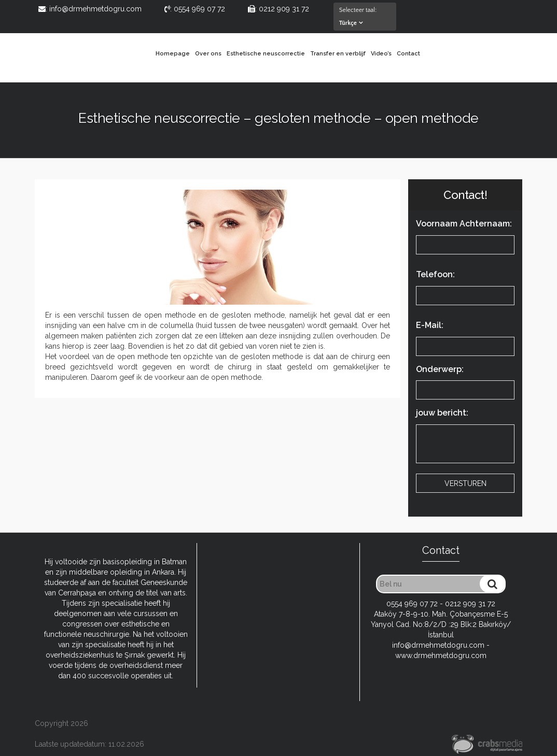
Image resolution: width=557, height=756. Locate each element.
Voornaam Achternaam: (465, 238)
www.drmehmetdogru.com (441, 655)
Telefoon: (465, 289)
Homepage (173, 54)
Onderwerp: (465, 383)
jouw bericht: (465, 438)
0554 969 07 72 (412, 604)
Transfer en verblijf (338, 54)
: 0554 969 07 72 (195, 9)
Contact (408, 54)
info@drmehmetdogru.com (438, 645)
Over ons (208, 54)
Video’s (381, 54)
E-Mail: (465, 339)
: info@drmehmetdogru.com (90, 9)
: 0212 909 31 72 (278, 9)
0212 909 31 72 (470, 604)
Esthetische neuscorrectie (266, 54)
